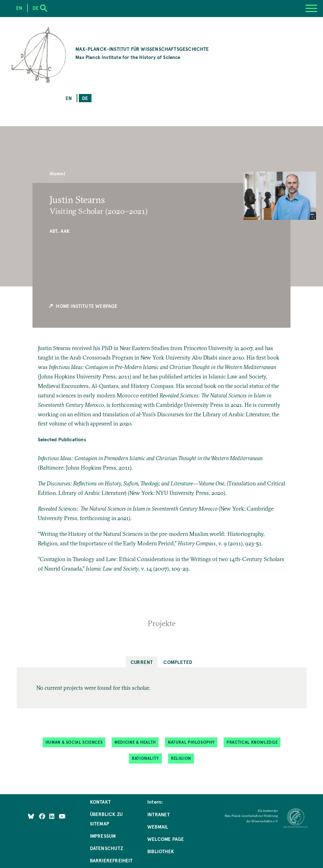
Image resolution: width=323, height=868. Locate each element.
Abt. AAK (60, 231)
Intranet (159, 814)
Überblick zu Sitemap (106, 819)
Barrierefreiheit (111, 860)
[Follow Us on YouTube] (62, 816)
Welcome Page (166, 839)
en (69, 98)
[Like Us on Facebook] (43, 816)
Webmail (158, 827)
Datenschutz (106, 848)
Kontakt (100, 802)
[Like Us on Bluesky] (31, 816)
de (85, 98)
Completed (178, 662)
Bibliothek (161, 851)
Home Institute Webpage (83, 306)
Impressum (103, 836)
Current (142, 662)
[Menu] (311, 9)
